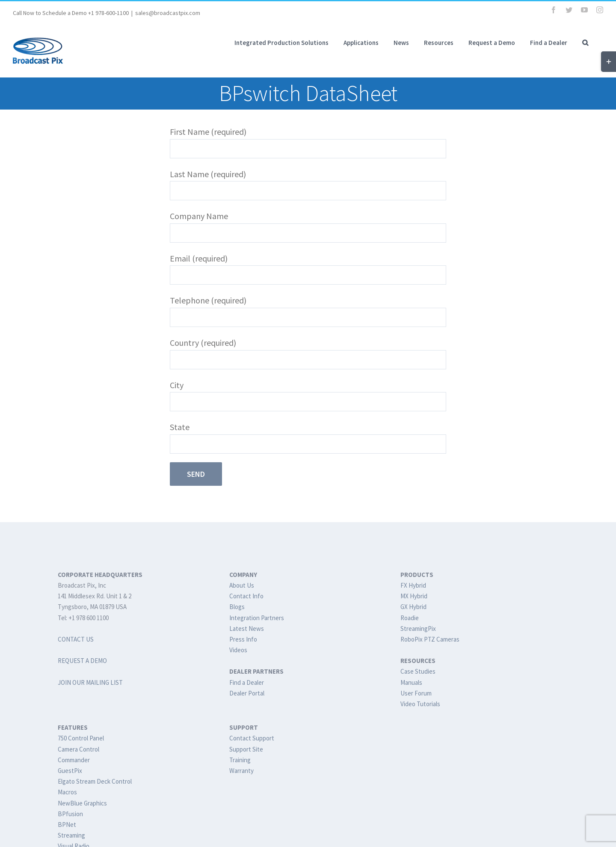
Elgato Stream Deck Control (95, 781)
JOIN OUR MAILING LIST (90, 682)
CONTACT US (76, 639)
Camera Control (78, 749)
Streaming (71, 835)
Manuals (411, 682)
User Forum (416, 693)
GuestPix (70, 771)
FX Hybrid (413, 585)
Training (240, 760)
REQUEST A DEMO (82, 661)
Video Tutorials (420, 704)
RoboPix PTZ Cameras (430, 639)
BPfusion (70, 814)
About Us (242, 585)
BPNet (67, 825)
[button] (585, 42)
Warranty (241, 771)
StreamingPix (418, 629)
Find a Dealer (247, 682)
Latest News (247, 629)
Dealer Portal (247, 693)
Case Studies (418, 671)
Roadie (410, 618)
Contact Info (246, 596)
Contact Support (252, 738)
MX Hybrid (414, 596)
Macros (67, 792)
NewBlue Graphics (82, 803)
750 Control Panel (81, 738)
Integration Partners (257, 618)
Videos (238, 650)
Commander (74, 760)
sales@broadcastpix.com (168, 13)
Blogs (237, 607)
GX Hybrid (413, 607)
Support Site (246, 749)
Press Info (243, 639)
